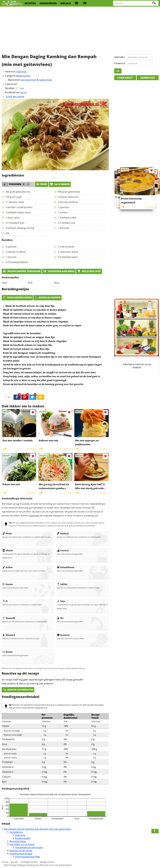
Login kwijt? (125, 78)
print (42, 184)
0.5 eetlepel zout (67, 223)
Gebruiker (120, 57)
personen (12, 84)
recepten (30, 3)
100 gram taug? (14, 197)
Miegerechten (23, 76)
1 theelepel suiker (67, 218)
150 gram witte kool (68, 197)
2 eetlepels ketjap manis (18, 212)
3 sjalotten (63, 207)
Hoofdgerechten (29, 862)
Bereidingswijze (18, 841)
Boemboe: (20, 835)
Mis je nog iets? (89, 271)
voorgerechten (28, 80)
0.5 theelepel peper (68, 257)
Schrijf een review (15, 96)
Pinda (7, 533)
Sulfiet (62, 584)
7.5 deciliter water (15, 202)
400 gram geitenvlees (69, 192)
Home (5, 862)
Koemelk (9, 618)
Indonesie (21, 72)
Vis (60, 618)
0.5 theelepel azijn (15, 223)
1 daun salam (13, 218)
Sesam (8, 584)
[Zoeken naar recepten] (136, 3)
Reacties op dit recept (21, 851)
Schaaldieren (66, 567)
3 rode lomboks (66, 247)
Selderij (63, 533)
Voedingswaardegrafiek (27, 857)
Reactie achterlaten (18, 690)
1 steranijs (11, 257)
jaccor (24, 92)
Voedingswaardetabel (21, 854)
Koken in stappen (47, 298)
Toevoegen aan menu (59, 271)
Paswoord (120, 63)
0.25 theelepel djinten (17, 262)
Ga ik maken (60, 184)
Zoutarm (63, 635)
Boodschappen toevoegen (22, 271)
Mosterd (9, 635)
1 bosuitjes (64, 228)
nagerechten (46, 80)
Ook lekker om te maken (22, 844)
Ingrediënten (16, 832)
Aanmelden (148, 78)
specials (66, 3)
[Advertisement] (80, 29)
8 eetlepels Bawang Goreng (20, 228)
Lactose (63, 550)
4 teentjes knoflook (68, 202)
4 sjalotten (11, 247)
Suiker (8, 567)
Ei (5, 601)
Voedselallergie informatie (29, 847)
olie (7, 233)
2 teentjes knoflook (16, 252)
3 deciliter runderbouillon (19, 207)
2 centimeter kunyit (68, 252)
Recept (14, 862)
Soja (61, 601)
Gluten (8, 550)
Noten (7, 652)
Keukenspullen (23, 838)
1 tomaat (63, 212)
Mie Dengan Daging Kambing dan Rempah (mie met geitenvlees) (38, 829)
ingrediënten (48, 3)
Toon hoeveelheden (17, 298)
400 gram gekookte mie (18, 192)
